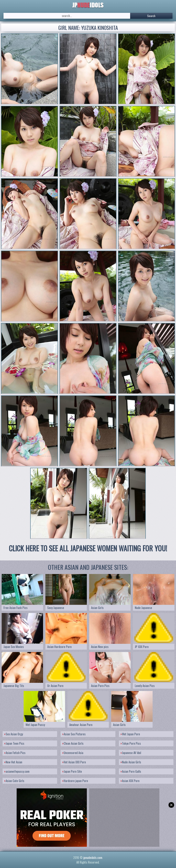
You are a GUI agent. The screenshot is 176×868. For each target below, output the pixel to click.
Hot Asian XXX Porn (74, 762)
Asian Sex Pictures (74, 734)
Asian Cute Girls (14, 781)
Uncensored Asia (73, 753)
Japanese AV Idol (131, 753)
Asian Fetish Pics (15, 753)
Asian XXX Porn (130, 781)
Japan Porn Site (72, 771)
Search (151, 16)
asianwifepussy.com (17, 771)
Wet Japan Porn (130, 734)
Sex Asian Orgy (14, 734)
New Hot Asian (13, 762)
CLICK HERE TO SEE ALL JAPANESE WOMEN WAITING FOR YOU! (88, 548)
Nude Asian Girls (131, 762)
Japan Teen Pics (14, 743)
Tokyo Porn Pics (131, 743)
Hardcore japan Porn (75, 781)
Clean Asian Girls (73, 743)
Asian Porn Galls (131, 771)
